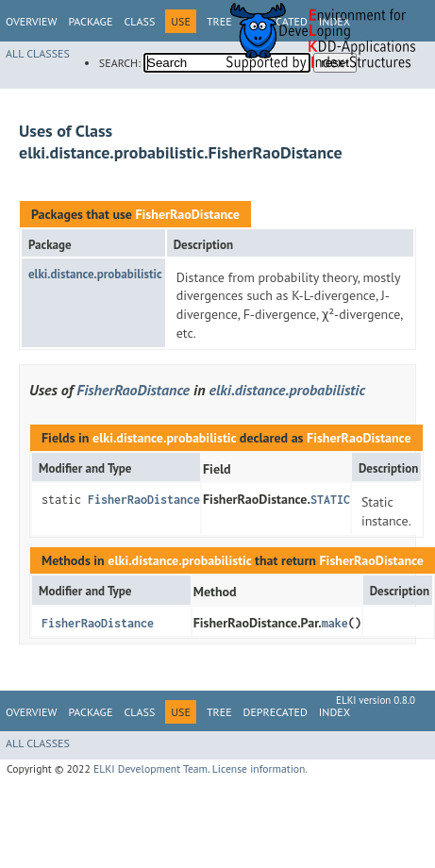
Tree (219, 712)
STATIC (330, 500)
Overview (31, 21)
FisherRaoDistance (187, 214)
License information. (260, 768)
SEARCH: (120, 63)
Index (335, 712)
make (335, 623)
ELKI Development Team (151, 768)
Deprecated (276, 712)
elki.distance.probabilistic (95, 274)
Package (90, 21)
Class (139, 21)
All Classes (38, 53)
